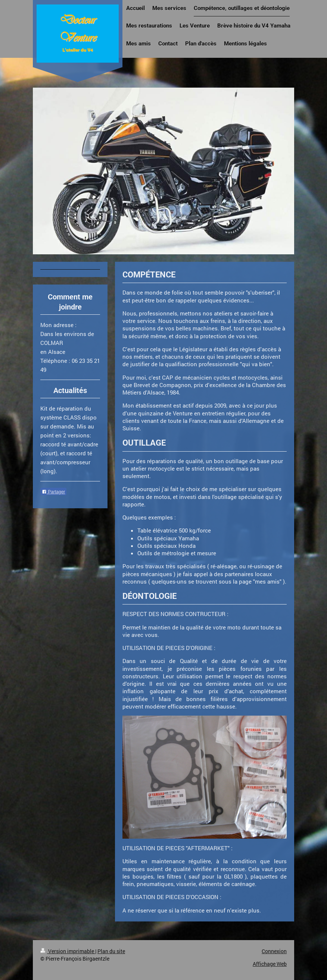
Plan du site (111, 951)
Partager (53, 492)
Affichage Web (270, 964)
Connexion (274, 951)
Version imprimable (68, 951)
